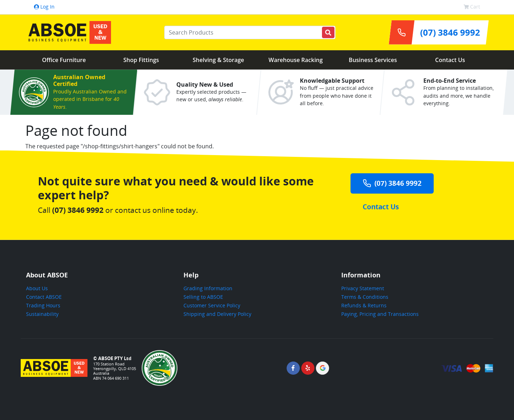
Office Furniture (64, 60)
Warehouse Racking (296, 60)
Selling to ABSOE (203, 297)
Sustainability (42, 314)
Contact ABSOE (44, 297)
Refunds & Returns (364, 305)
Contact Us (450, 60)
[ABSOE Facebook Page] (293, 368)
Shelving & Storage (218, 60)
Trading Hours (43, 305)
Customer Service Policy (212, 305)
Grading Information (208, 288)
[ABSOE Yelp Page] (308, 368)
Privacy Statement (363, 288)
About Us (37, 288)
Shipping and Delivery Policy (217, 314)
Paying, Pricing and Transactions (380, 314)
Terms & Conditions (365, 297)
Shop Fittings (141, 60)
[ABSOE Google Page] (322, 368)
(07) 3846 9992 (392, 183)
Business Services (373, 60)
